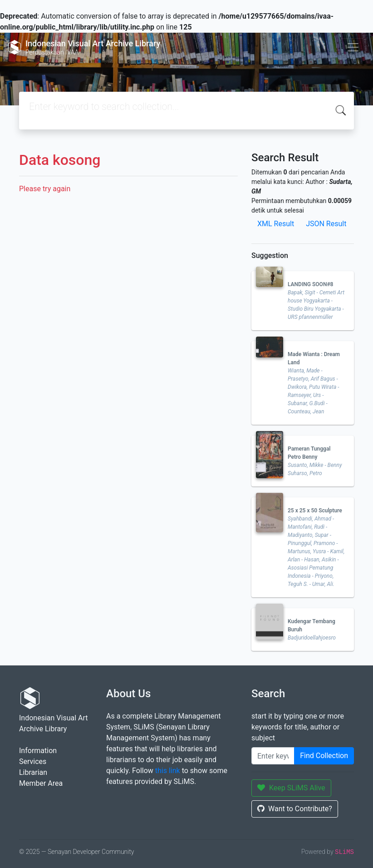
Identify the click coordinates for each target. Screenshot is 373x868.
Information (38, 751)
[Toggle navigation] (353, 47)
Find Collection (324, 756)
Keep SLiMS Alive (291, 788)
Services (33, 761)
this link (168, 771)
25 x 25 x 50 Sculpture (315, 511)
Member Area (41, 783)
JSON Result (326, 224)
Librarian (33, 772)
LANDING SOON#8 (310, 284)
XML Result (276, 224)
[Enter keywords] (273, 756)
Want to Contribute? (295, 809)
